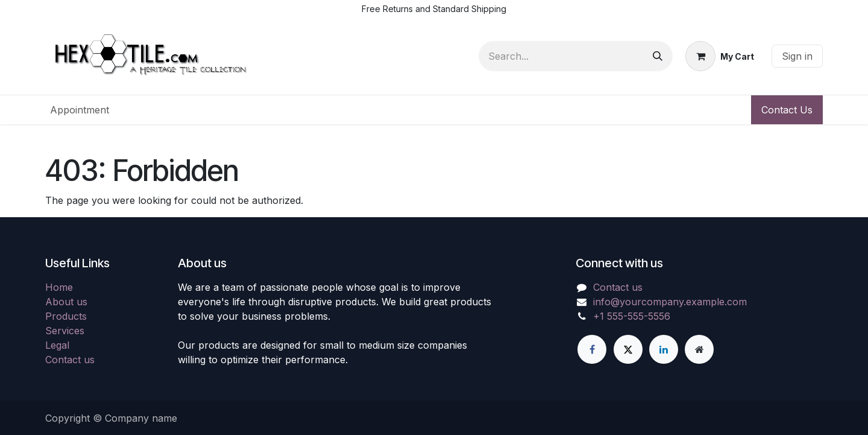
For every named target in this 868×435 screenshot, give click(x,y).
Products (66, 316)
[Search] (658, 56)
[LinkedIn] (664, 349)
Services (65, 331)
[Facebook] (592, 349)
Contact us (70, 360)
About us (66, 302)
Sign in (797, 56)
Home (59, 287)
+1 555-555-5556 (632, 316)
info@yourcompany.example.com (670, 302)
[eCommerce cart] (720, 56)
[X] (628, 349)
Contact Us (787, 110)
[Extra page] (699, 349)
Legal (57, 345)
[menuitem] (80, 110)
